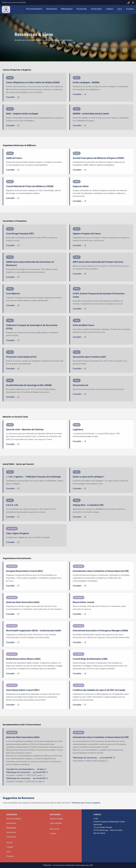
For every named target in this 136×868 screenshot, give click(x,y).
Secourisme (82, 9)
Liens (120, 9)
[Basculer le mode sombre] (128, 2)
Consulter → (12, 97)
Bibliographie (67, 9)
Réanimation (52, 9)
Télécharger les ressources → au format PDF (26, 772)
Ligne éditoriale (56, 823)
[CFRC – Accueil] (6, 9)
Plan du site (55, 829)
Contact (53, 834)
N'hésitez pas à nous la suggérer (86, 803)
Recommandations (34, 9)
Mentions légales (57, 819)
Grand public (96, 9)
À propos (130, 9)
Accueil (9, 843)
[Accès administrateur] (133, 2)
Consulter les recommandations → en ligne (25, 769)
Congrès (110, 9)
